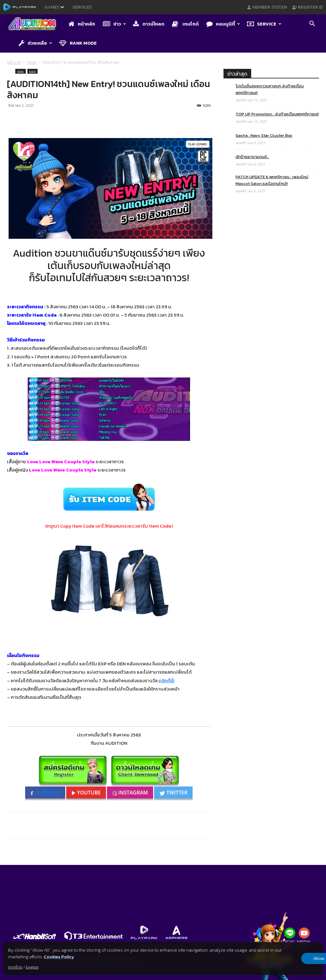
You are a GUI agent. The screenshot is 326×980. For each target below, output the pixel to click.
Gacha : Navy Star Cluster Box (264, 135)
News (32, 62)
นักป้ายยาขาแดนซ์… (252, 157)
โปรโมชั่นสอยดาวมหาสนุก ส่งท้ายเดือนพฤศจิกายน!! (270, 89)
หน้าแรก (14, 62)
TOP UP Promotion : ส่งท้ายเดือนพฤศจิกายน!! (277, 114)
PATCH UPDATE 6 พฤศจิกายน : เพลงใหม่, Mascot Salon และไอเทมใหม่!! (272, 180)
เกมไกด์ (185, 24)
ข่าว (114, 24)
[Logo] (35, 24)
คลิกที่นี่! (166, 680)
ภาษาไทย (15, 967)
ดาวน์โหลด (149, 24)
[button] (312, 25)
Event (33, 71)
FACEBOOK (46, 793)
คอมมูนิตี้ (223, 24)
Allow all (289, 958)
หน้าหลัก (82, 24)
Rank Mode (78, 43)
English (32, 967)
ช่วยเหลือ (35, 43)
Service (264, 24)
